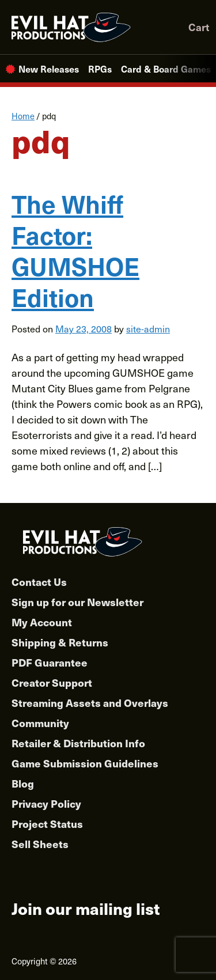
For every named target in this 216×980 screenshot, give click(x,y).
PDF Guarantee (50, 662)
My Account (42, 622)
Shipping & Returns (60, 642)
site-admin (148, 328)
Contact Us (39, 582)
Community (40, 723)
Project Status (47, 824)
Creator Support (52, 682)
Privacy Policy (46, 803)
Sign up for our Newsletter (77, 602)
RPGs (100, 69)
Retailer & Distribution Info (78, 743)
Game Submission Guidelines (85, 763)
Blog (23, 783)
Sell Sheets (40, 844)
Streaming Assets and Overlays (90, 703)
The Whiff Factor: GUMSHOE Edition (75, 250)
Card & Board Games (166, 69)
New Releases (49, 69)
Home (23, 116)
